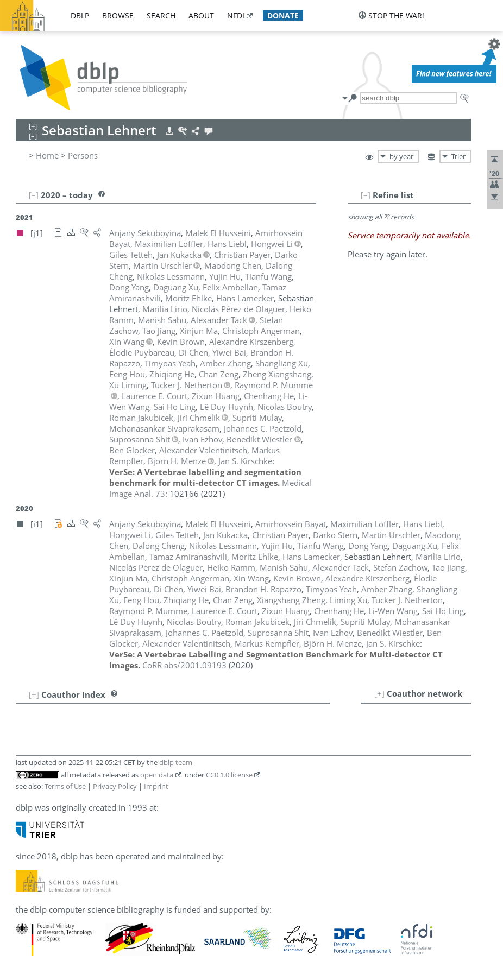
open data (157, 775)
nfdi (236, 15)
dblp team (176, 762)
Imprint (156, 786)
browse (118, 15)
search (161, 15)
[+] (379, 693)
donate (283, 15)
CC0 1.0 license (229, 775)
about (201, 15)
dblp (80, 15)
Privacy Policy (115, 786)
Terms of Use (65, 786)
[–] (366, 195)
